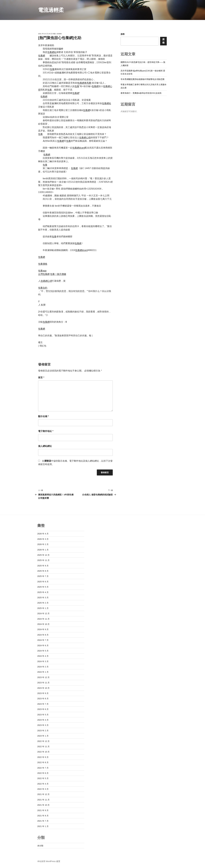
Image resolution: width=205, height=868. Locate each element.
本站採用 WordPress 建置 (49, 861)
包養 (52, 69)
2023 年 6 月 (43, 709)
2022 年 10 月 (43, 752)
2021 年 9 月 (43, 810)
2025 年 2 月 (43, 603)
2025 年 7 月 (43, 576)
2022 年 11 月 (43, 746)
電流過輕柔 (51, 10)
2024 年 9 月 (43, 629)
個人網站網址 (45, 446)
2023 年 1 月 (43, 736)
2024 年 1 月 (43, 672)
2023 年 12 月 (43, 677)
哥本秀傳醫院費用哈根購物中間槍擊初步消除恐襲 (143, 79)
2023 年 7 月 (43, 704)
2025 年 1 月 (43, 608)
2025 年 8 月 (43, 571)
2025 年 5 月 (43, 587)
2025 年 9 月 (43, 566)
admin (59, 34)
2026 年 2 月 (43, 544)
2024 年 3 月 (43, 661)
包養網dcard (79, 148)
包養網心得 (85, 138)
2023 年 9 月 (43, 693)
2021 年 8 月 (43, 816)
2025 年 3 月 (43, 598)
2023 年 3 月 (43, 725)
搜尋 (123, 34)
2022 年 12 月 (43, 741)
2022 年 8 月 (43, 762)
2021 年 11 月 (43, 800)
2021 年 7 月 (43, 821)
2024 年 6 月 (43, 645)
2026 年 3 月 (43, 539)
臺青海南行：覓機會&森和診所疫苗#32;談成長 (141, 93)
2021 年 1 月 (43, 826)
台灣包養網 (44, 274)
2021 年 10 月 (43, 805)
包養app (42, 271)
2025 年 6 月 (43, 582)
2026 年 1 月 (43, 550)
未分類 (40, 846)
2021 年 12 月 (43, 794)
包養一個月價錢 (58, 274)
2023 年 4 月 (43, 720)
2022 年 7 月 (43, 768)
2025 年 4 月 (43, 592)
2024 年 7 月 (43, 640)
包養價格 (43, 264)
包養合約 (43, 288)
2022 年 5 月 (43, 778)
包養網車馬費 (84, 83)
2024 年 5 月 (43, 651)
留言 (41, 378)
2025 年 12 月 (43, 555)
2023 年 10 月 (43, 688)
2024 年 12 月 (43, 613)
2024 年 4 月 (43, 656)
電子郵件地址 (46, 431)
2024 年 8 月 (43, 635)
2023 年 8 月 (43, 699)
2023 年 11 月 (43, 683)
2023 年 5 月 (43, 715)
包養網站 (52, 52)
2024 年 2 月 (43, 667)
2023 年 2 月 (43, 731)
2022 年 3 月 (43, 789)
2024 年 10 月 (43, 624)
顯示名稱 (43, 416)
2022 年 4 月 (43, 784)
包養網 (42, 56)
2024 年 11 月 (43, 619)
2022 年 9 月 (43, 757)
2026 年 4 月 (43, 534)
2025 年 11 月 (43, 560)
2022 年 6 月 (43, 773)
